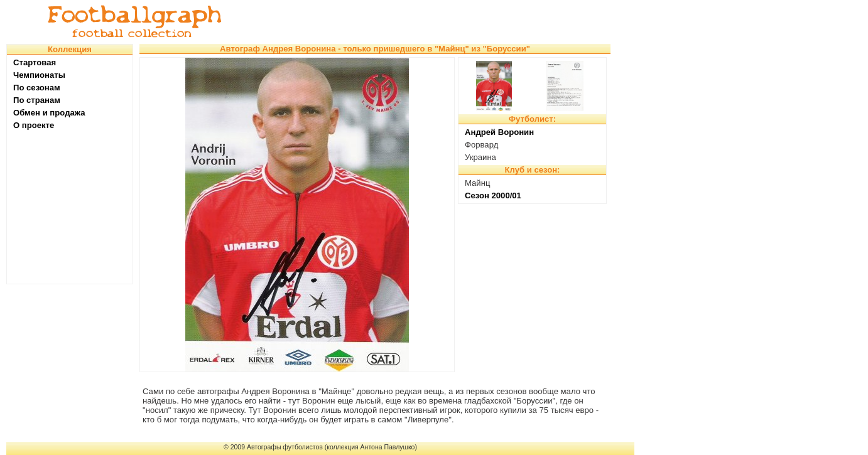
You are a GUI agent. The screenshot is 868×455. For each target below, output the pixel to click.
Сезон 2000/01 (493, 195)
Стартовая (35, 62)
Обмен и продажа (49, 113)
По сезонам (37, 88)
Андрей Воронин (499, 132)
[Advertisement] (436, 22)
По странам (37, 100)
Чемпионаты (39, 75)
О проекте (34, 125)
